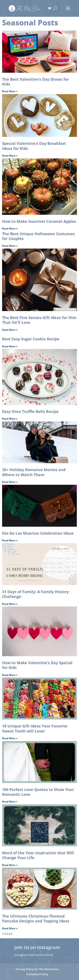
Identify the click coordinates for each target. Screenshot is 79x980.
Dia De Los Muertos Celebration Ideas (38, 533)
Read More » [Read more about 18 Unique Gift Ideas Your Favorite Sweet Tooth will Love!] (10, 738)
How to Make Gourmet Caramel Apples (39, 221)
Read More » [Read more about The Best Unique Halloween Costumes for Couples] (10, 246)
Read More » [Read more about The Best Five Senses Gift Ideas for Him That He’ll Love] (10, 330)
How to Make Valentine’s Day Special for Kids (37, 665)
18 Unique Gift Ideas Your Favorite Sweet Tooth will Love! (35, 728)
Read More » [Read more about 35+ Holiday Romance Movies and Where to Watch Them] (10, 482)
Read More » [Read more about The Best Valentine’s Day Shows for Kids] (10, 91)
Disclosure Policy (37, 974)
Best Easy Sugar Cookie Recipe (31, 339)
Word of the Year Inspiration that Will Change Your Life (38, 855)
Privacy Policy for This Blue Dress (37, 969)
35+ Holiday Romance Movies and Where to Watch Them (34, 472)
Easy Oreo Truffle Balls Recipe (30, 411)
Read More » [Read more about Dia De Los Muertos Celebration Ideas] (10, 540)
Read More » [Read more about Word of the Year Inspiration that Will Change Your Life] (10, 865)
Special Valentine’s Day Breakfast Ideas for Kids (34, 146)
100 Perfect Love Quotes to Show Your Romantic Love (38, 792)
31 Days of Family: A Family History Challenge (35, 594)
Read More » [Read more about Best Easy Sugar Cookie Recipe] (10, 346)
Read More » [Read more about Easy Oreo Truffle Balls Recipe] (10, 419)
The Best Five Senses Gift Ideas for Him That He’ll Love (39, 320)
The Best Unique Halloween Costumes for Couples (38, 236)
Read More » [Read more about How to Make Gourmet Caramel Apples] (10, 229)
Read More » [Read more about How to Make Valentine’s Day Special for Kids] (10, 675)
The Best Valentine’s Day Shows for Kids (35, 82)
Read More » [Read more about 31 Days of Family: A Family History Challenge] (10, 604)
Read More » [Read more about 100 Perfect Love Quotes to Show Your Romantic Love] (10, 802)
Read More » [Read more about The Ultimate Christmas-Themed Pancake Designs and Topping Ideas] (10, 928)
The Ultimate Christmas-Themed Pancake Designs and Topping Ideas (36, 918)
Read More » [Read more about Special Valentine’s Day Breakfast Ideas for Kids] (10, 156)
